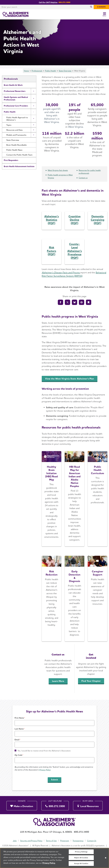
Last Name (19, 729)
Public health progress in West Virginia (60, 176)
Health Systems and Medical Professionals (16, 98)
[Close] (106, 859)
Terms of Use (51, 841)
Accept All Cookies (81, 865)
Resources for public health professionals (90, 172)
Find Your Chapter (91, 681)
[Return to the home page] (16, 14)
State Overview (65, 71)
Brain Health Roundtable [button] (16, 145)
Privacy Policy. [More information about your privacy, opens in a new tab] (49, 864)
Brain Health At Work (13, 85)
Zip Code (18, 755)
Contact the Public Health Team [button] (19, 155)
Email (17, 740)
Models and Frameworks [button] (16, 135)
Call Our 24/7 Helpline (48, 2)
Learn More (58, 681)
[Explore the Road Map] (52, 499)
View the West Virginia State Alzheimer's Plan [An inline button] (70, 379)
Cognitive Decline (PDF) (75, 220)
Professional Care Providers (16, 106)
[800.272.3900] (55, 805)
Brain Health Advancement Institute (19, 166)
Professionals (37, 71)
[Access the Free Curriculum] (98, 499)
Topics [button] (9, 125)
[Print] (82, 302)
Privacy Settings (81, 853)
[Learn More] (52, 599)
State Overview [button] (13, 140)
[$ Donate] (101, 7)
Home (26, 71)
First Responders (11, 160)
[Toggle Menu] (104, 14)
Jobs (15, 841)
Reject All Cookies (81, 859)
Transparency (78, 841)
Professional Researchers (15, 91)
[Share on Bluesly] (75, 302)
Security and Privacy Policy (31, 841)
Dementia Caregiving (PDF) (98, 220)
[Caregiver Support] (98, 599)
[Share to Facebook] (60, 302)
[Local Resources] (88, 805)
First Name (19, 718)
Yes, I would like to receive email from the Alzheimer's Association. (44, 751)
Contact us (83, 178)
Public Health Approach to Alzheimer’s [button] (17, 119)
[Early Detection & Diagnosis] (75, 599)
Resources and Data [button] (14, 130)
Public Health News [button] (14, 150)
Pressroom (65, 841)
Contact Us (92, 841)
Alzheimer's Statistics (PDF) (52, 220)
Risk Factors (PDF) (52, 251)
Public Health (51, 71)
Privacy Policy (45, 770)
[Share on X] (67, 302)
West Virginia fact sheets (58, 170)
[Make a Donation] (22, 805)
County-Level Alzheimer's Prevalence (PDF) (75, 251)
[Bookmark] (89, 302)
